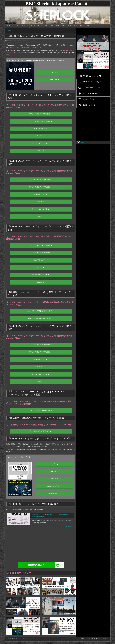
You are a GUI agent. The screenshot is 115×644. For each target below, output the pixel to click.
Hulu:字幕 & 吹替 (41, 129)
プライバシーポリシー (101, 639)
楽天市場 (55, 479)
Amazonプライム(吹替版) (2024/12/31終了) (41, 319)
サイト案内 (92, 639)
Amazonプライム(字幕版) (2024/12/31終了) (41, 311)
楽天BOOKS (55, 80)
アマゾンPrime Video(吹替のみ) (41, 431)
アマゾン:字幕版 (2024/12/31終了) (41, 114)
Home (8, 31)
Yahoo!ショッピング (55, 486)
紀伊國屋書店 (55, 494)
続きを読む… (70, 526)
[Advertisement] (58, 546)
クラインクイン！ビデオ (41, 143)
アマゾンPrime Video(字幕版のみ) (41, 410)
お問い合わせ (84, 639)
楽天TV (41, 136)
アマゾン (55, 72)
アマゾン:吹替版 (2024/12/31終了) (41, 121)
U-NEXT (41, 151)
